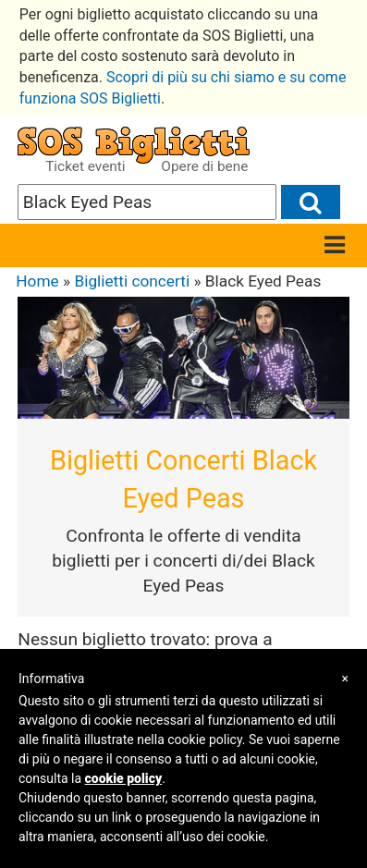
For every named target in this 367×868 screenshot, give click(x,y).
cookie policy (124, 778)
